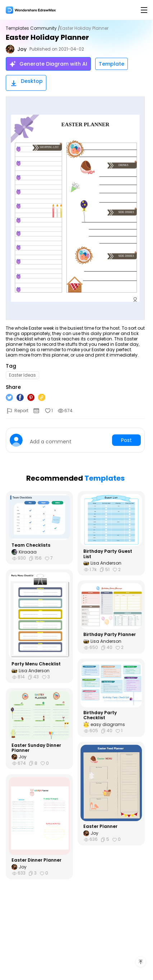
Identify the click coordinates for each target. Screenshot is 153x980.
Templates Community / (33, 28)
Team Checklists (31, 545)
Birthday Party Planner (110, 635)
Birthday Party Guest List (108, 554)
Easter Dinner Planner (36, 860)
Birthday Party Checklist (100, 715)
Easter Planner (100, 826)
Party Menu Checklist (36, 664)
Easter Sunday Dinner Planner (36, 748)
